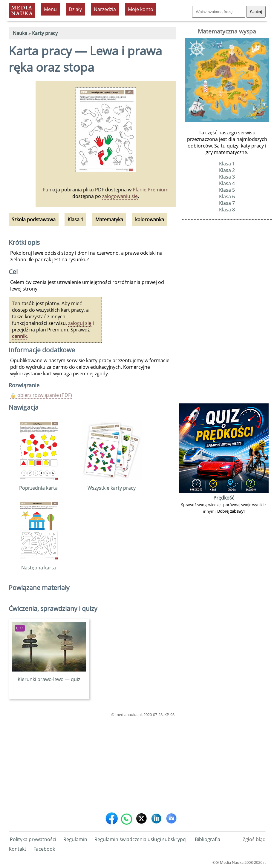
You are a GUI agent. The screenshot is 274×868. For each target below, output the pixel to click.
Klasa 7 (227, 203)
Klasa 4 (227, 183)
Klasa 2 (227, 170)
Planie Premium (151, 190)
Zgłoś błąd (254, 839)
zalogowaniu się (120, 196)
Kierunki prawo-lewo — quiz (49, 676)
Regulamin (75, 839)
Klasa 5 (227, 190)
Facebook (44, 849)
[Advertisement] (92, 763)
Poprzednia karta (38, 485)
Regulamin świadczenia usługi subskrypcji (141, 839)
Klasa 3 (227, 177)
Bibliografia (208, 839)
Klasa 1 (227, 164)
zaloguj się (80, 323)
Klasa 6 (227, 196)
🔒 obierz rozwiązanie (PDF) (41, 395)
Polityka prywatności (33, 839)
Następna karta (38, 564)
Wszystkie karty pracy (112, 485)
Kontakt (17, 849)
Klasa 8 (227, 210)
